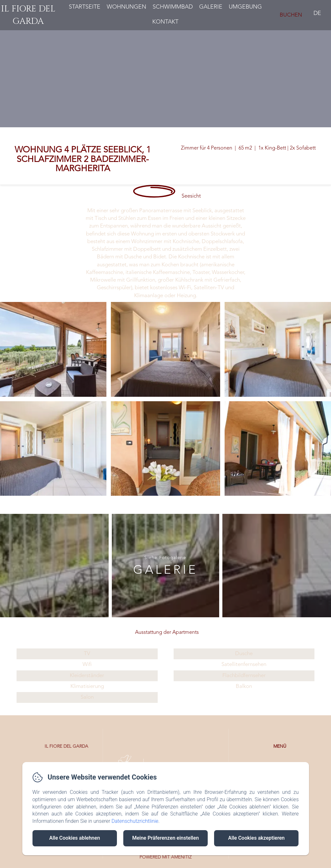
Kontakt (165, 22)
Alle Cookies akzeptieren (256, 838)
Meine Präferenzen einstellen (165, 838)
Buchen (291, 15)
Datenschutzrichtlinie (135, 821)
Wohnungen (126, 7)
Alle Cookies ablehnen (74, 838)
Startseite (85, 7)
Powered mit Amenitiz (166, 857)
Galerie (211, 7)
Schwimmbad (173, 7)
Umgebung (245, 7)
